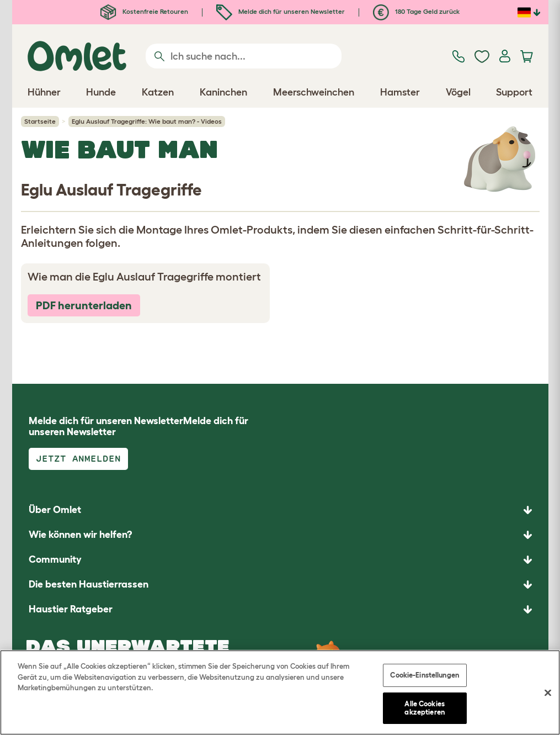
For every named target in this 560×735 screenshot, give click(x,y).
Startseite (40, 121)
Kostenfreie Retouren (144, 11)
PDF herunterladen (84, 305)
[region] (280, 692)
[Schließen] (548, 693)
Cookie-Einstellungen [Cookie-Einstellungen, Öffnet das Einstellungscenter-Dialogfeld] (425, 675)
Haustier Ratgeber (71, 609)
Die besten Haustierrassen (89, 584)
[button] (280, 609)
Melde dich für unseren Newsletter (281, 11)
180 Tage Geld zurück (416, 11)
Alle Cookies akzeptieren (425, 708)
